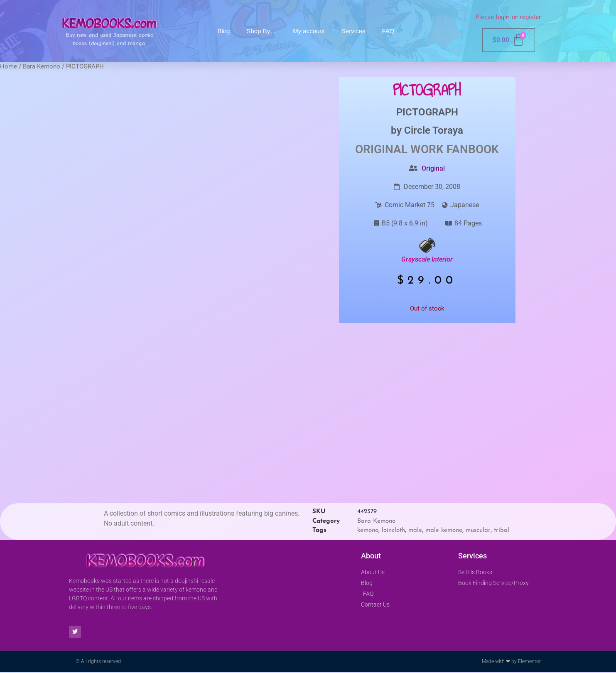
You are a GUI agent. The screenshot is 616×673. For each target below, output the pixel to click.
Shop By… (261, 31)
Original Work (399, 149)
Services (353, 31)
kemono (368, 530)
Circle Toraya (434, 130)
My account (309, 31)
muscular (478, 530)
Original (433, 168)
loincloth (393, 530)
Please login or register (508, 17)
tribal (502, 530)
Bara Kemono (42, 66)
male (415, 530)
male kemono (444, 530)
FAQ (388, 31)
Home (9, 66)
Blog (223, 31)
